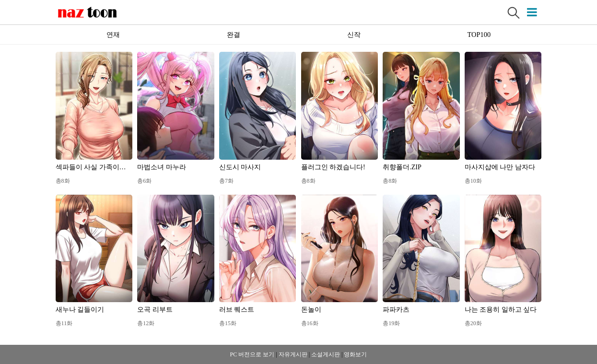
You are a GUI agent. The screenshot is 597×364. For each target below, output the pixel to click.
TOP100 (479, 35)
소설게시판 (326, 354)
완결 (234, 35)
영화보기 (355, 354)
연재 (113, 35)
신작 (354, 35)
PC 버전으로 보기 (252, 354)
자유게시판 (293, 354)
